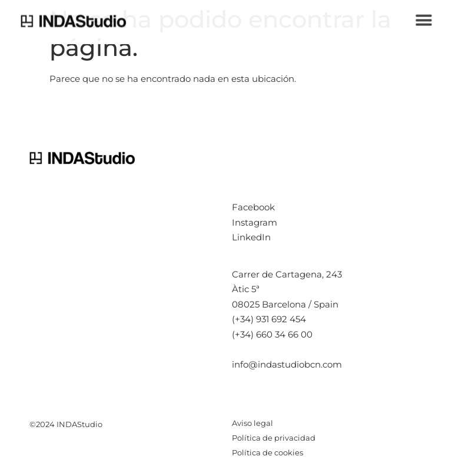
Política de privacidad (274, 438)
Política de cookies (267, 452)
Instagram (255, 222)
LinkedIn (251, 237)
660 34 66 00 (284, 334)
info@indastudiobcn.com (287, 364)
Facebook (253, 207)
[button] (424, 18)
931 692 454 (281, 319)
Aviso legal (252, 423)
